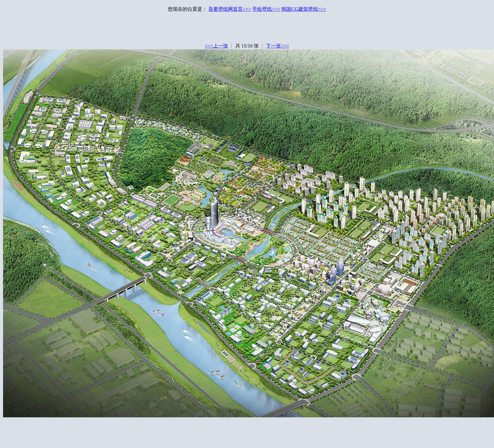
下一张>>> (278, 46)
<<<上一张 (216, 46)
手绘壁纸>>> (266, 9)
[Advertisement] (247, 29)
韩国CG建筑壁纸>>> (304, 9)
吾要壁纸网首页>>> (230, 9)
